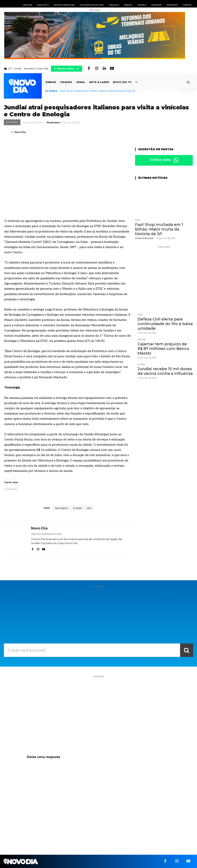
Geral (138, 220)
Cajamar (142, 339)
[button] (188, 82)
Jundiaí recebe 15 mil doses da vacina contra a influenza (165, 371)
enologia (77, 508)
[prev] (185, 91)
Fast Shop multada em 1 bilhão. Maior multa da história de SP (98, 91)
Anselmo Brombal (144, 238)
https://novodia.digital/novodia (46, 534)
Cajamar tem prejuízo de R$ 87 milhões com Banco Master (163, 349)
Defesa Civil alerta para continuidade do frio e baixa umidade (165, 324)
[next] (191, 91)
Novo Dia (20, 132)
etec (89, 508)
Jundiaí (141, 364)
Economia (12, 122)
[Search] (187, 650)
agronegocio (61, 508)
